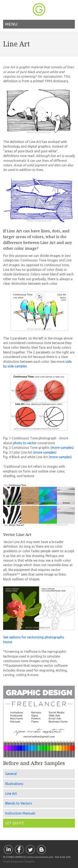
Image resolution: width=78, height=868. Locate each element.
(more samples (44, 452)
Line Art (11, 793)
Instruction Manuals (20, 813)
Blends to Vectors (19, 803)
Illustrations (14, 784)
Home (8, 642)
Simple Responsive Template (19, 862)
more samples (62, 448)
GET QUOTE (15, 823)
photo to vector (24, 443)
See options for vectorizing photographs (34, 637)
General (11, 774)
